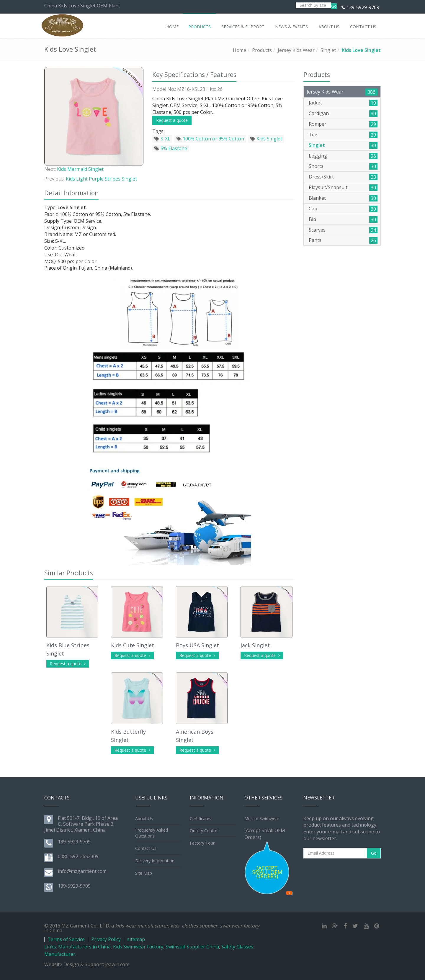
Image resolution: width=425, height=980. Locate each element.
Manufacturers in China (84, 947)
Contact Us (146, 848)
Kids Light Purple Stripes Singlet (101, 179)
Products (262, 50)
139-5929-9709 (363, 7)
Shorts (316, 166)
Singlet (328, 50)
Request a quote (172, 120)
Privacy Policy (106, 939)
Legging (318, 156)
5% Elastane (171, 148)
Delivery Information (155, 861)
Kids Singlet (266, 139)
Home (240, 50)
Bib (312, 219)
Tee (313, 135)
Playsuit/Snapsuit (328, 187)
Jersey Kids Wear (296, 50)
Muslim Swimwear (262, 818)
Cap (313, 209)
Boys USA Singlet (197, 645)
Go (334, 6)
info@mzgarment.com (82, 871)
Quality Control (204, 831)
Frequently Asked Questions (152, 833)
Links (50, 947)
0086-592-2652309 (78, 856)
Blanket (317, 198)
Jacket (315, 103)
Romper (318, 124)
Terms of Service (66, 939)
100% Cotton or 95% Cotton (210, 139)
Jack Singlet (255, 645)
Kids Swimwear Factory (138, 947)
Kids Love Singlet (361, 50)
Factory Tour (202, 843)
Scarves (317, 230)
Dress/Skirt (321, 177)
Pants (315, 240)
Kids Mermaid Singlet (80, 169)
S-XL (162, 139)
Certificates (201, 818)
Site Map (144, 873)
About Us (144, 818)
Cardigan (319, 113)
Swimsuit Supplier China (192, 947)
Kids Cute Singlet (133, 645)
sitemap (136, 939)
